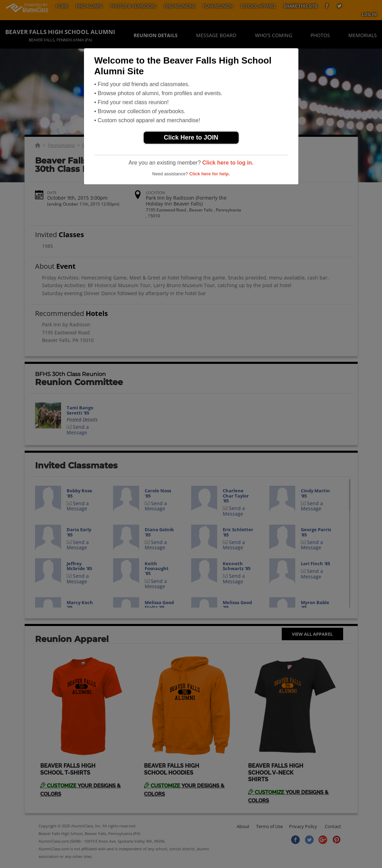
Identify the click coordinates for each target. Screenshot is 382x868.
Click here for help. (209, 174)
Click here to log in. (228, 163)
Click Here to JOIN (191, 137)
